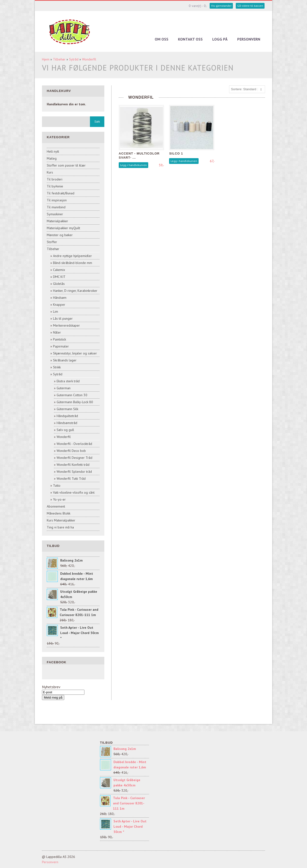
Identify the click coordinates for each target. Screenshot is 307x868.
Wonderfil (89, 59)
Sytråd (74, 59)
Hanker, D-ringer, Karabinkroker (75, 291)
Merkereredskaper (66, 325)
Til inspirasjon (57, 200)
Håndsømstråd (67, 423)
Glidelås (59, 284)
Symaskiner (55, 214)
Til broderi (55, 179)
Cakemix (59, 270)
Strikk (57, 367)
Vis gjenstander (221, 6)
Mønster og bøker (60, 235)
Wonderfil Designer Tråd (74, 458)
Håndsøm (60, 298)
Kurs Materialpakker (61, 520)
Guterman (64, 388)
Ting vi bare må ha (60, 527)
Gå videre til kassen (250, 6)
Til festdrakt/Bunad (61, 193)
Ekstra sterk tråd (68, 381)
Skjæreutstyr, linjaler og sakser (75, 353)
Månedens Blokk (59, 513)
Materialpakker (57, 221)
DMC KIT (59, 277)
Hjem (46, 59)
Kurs (50, 172)
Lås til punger (63, 318)
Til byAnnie (55, 186)
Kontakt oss (190, 39)
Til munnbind (56, 207)
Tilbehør (59, 59)
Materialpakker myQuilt (63, 228)
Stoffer (52, 242)
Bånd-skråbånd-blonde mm (73, 263)
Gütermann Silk (67, 409)
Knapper (59, 305)
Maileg (52, 158)
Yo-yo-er (59, 499)
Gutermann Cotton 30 (72, 395)
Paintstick (59, 339)
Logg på (220, 39)
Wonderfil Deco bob (71, 451)
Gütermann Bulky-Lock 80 (75, 402)
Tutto (57, 485)
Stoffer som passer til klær (66, 165)
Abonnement (56, 506)
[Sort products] (247, 89)
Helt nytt (53, 151)
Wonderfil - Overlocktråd (74, 444)
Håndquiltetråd (67, 416)
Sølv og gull (65, 430)
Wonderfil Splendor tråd (74, 472)
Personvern (249, 39)
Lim (56, 311)
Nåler (57, 332)
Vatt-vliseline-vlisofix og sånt (74, 492)
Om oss (162, 39)
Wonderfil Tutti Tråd (71, 479)
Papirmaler (61, 346)
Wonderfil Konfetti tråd (73, 465)
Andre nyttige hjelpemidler (72, 256)
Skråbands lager (65, 360)
